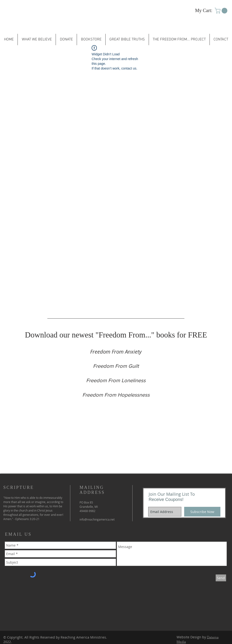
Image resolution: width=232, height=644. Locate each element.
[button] (222, 11)
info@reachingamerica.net (97, 519)
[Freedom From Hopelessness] (116, 395)
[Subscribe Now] (202, 512)
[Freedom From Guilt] (116, 366)
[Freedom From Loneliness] (116, 381)
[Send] (221, 578)
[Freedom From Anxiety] (116, 352)
